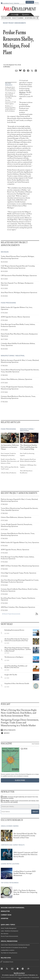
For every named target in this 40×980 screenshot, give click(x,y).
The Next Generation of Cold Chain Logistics (10, 102)
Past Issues (36, 744)
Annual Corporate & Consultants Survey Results (14, 948)
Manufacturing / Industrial (13, 356)
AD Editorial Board (31, 18)
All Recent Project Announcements (11, 614)
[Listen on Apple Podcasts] (20, 730)
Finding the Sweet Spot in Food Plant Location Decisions (10, 89)
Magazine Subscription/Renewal (13, 908)
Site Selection (5, 934)
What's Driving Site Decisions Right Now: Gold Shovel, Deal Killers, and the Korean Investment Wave (19, 713)
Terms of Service (35, 977)
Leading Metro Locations (8, 950)
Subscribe (30, 2)
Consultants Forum (8, 3)
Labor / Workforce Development (9, 931)
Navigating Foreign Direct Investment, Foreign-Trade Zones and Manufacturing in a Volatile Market (20, 723)
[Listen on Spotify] (20, 733)
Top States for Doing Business (9, 953)
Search (26, 15)
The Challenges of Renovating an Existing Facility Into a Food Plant (11, 95)
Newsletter (5, 911)
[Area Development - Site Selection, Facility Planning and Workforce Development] (20, 9)
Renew (37, 3)
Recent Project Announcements (14, 23)
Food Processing (8, 303)
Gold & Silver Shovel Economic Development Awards (15, 945)
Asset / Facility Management (9, 928)
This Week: (20, 801)
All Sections (37, 18)
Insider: (19, 798)
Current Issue (6, 915)
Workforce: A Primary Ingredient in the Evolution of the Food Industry (10, 109)
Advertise (17, 3)
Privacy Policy (27, 977)
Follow (15, 15)
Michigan (22, 92)
